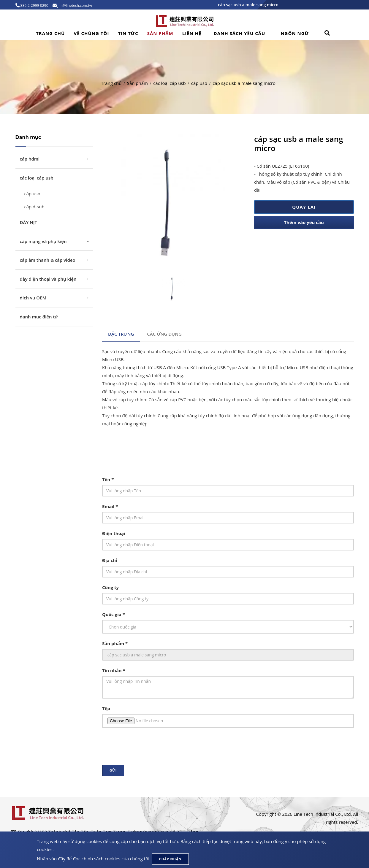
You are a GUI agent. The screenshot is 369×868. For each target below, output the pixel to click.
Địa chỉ (110, 560)
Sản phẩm (160, 33)
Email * (110, 506)
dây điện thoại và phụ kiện (48, 279)
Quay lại (304, 207)
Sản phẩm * (115, 643)
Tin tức (128, 33)
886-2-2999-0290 (34, 5)
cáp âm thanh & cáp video (48, 260)
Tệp (106, 708)
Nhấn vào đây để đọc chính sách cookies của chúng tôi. (94, 859)
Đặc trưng (121, 334)
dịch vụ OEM (33, 298)
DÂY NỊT (28, 222)
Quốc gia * (114, 614)
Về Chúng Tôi (91, 33)
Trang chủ (50, 33)
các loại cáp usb (170, 83)
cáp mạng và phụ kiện (43, 241)
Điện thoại (114, 533)
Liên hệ (192, 33)
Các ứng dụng (164, 334)
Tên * (108, 479)
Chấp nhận (170, 859)
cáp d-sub (34, 207)
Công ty (110, 587)
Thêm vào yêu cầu (304, 222)
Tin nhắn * (114, 670)
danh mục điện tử (39, 317)
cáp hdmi (30, 159)
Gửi (113, 770)
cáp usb (199, 83)
